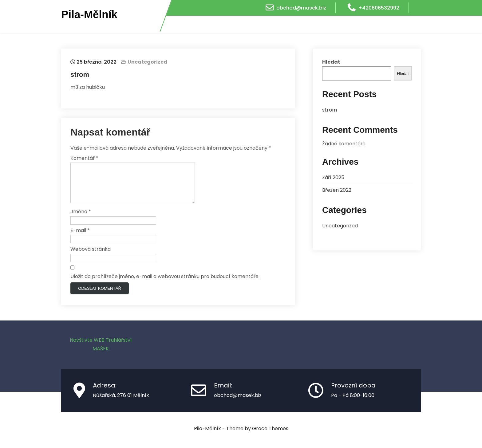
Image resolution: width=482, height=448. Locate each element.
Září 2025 (333, 177)
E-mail (80, 238)
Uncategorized (147, 62)
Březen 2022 (337, 190)
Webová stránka (91, 256)
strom (330, 110)
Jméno (81, 219)
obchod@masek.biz (301, 8)
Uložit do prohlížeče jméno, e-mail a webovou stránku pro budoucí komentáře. (165, 284)
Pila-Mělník (89, 14)
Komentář (84, 158)
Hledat (331, 62)
